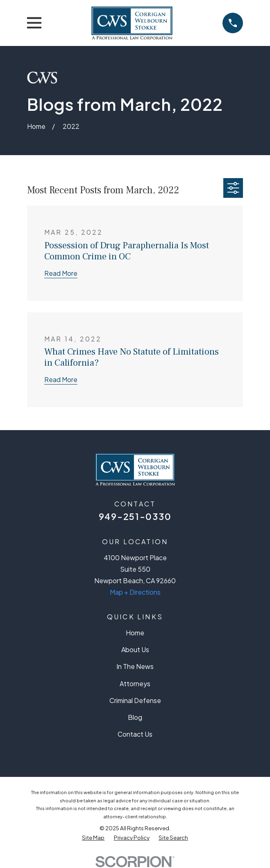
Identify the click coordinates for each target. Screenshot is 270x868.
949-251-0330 (135, 516)
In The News (135, 666)
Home (135, 633)
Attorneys (135, 684)
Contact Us (135, 734)
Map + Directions (135, 592)
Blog (135, 717)
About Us (135, 649)
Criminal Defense (135, 700)
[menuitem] (93, 837)
